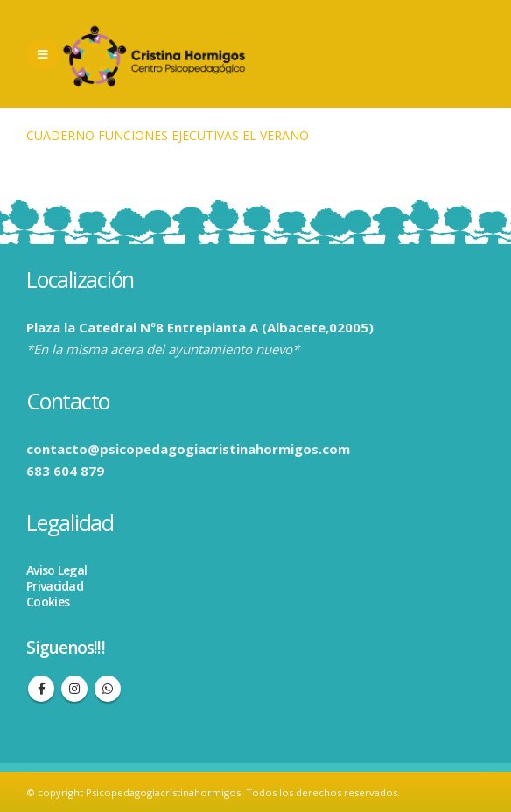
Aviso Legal (56, 570)
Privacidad (55, 586)
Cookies (48, 602)
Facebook (41, 689)
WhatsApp (108, 689)
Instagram (74, 689)
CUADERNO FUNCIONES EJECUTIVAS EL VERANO (168, 135)
